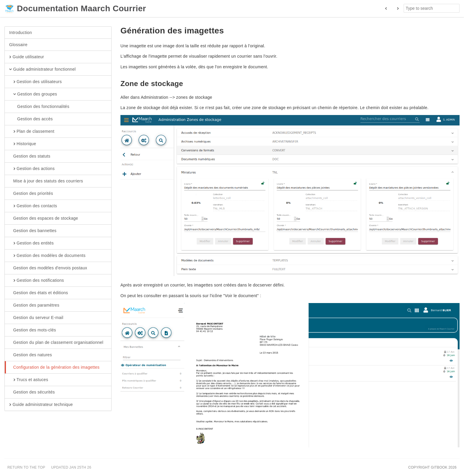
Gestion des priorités (31, 194)
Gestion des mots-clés (33, 330)
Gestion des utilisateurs (36, 82)
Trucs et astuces (29, 380)
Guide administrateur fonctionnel (42, 69)
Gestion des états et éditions (39, 293)
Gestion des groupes (33, 94)
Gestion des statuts (30, 156)
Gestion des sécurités (32, 392)
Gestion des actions (32, 169)
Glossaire (18, 45)
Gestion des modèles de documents (47, 256)
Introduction (21, 33)
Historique (23, 144)
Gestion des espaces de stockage (44, 218)
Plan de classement (32, 132)
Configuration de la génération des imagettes (54, 367)
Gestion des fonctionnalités (39, 107)
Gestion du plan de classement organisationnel (56, 343)
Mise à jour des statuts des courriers (46, 181)
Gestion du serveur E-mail (36, 318)
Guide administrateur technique (41, 405)
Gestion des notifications (37, 281)
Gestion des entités (32, 243)
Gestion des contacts (33, 206)
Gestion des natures (31, 355)
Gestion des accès (31, 119)
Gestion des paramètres (34, 305)
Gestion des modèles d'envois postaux (48, 268)
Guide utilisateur (27, 57)
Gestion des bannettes (33, 231)
